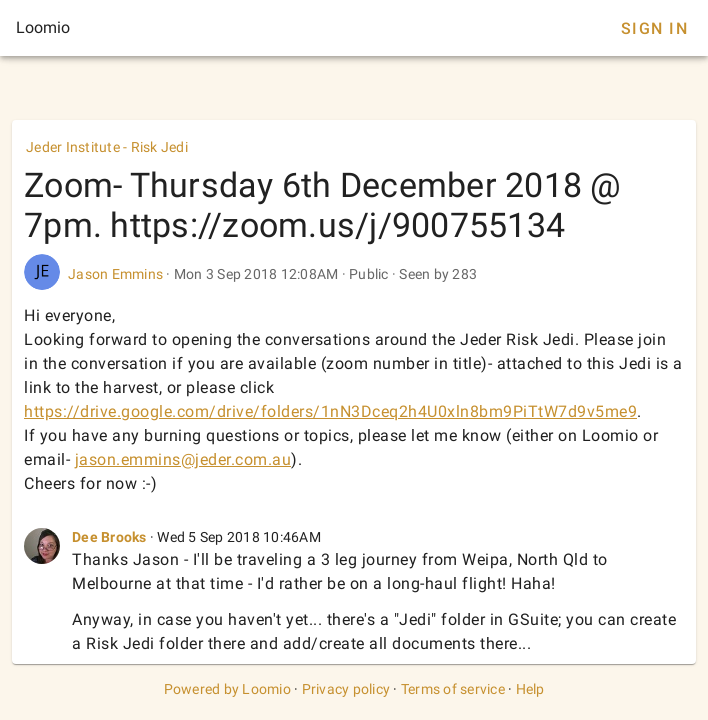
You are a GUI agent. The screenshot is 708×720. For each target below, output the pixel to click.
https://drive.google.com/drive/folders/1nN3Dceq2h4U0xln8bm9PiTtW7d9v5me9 (330, 411)
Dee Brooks (109, 537)
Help (530, 689)
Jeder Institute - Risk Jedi (107, 147)
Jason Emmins (115, 274)
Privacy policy (346, 689)
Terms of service (453, 689)
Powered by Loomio (227, 689)
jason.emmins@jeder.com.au (183, 459)
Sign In (654, 28)
